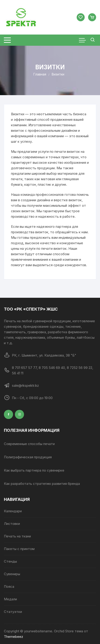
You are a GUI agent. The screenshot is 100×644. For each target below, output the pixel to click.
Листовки (12, 524)
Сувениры (12, 574)
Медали (10, 599)
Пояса (9, 586)
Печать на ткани (17, 536)
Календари (13, 511)
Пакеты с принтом (19, 549)
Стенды (10, 561)
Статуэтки (13, 612)
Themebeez (14, 637)
